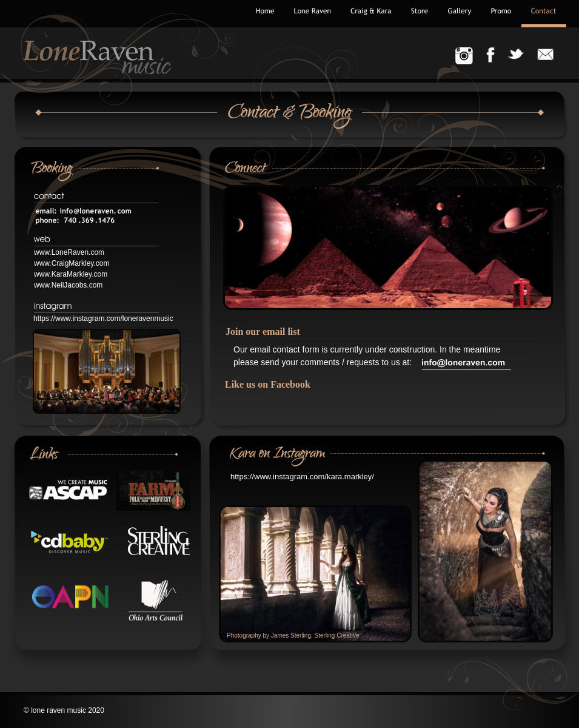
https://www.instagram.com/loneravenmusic (103, 318)
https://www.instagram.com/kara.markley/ (302, 477)
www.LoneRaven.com (69, 252)
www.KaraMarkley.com (71, 274)
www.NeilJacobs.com (68, 285)
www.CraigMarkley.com (72, 263)
